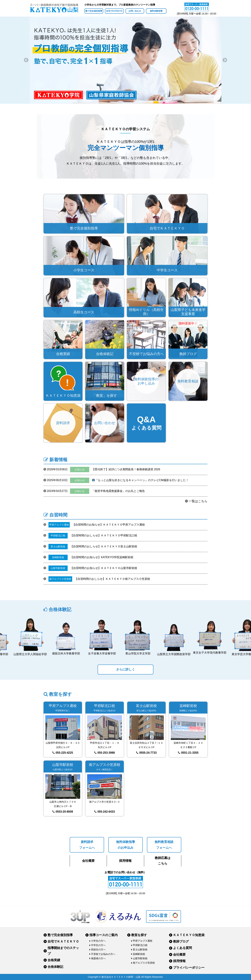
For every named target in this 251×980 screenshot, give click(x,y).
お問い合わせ (135, 11)
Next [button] (225, 60)
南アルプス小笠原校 (144, 963)
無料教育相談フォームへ (164, 845)
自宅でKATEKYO (114, 11)
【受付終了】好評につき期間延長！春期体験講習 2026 (102, 470)
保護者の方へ (98, 958)
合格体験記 (55, 967)
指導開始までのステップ (63, 951)
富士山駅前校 (140, 949)
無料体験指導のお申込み (125, 845)
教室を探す (139, 935)
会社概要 (88, 861)
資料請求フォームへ (87, 845)
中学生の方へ (98, 945)
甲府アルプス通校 (143, 941)
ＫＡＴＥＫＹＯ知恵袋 (189, 935)
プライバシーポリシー (189, 968)
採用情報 (125, 861)
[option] (125, 60)
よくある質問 (182, 948)
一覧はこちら (196, 501)
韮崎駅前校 (139, 954)
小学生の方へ (98, 941)
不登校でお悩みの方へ (103, 954)
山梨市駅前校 (140, 958)
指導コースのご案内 (104, 935)
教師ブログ (181, 941)
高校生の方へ (98, 949)
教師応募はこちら (163, 861)
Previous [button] (26, 60)
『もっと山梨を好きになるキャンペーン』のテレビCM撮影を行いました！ (116, 480)
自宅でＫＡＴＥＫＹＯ (63, 941)
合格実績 (54, 960)
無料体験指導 (156, 11)
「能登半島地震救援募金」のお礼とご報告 (94, 491)
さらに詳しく (125, 669)
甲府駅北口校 (140, 945)
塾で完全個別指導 (94, 11)
